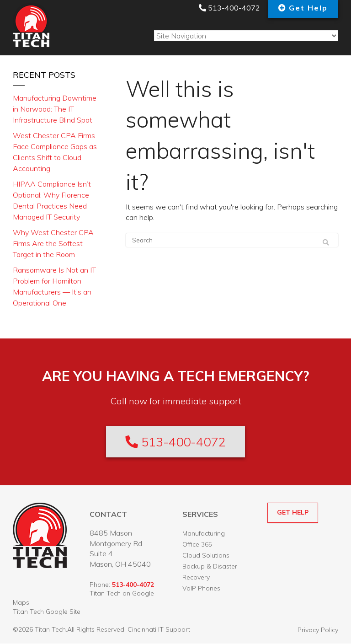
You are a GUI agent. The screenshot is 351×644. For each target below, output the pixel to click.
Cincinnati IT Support (159, 630)
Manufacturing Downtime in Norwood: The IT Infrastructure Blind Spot (55, 109)
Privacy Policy (318, 630)
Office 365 (197, 545)
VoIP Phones (201, 589)
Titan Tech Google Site (47, 612)
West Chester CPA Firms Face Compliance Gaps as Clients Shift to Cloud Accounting (55, 152)
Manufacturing (204, 534)
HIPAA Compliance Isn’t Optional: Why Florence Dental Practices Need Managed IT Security (52, 200)
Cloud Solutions (206, 556)
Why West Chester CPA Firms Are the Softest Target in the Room (53, 243)
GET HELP (293, 513)
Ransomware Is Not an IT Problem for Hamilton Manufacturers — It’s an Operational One (54, 286)
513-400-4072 (228, 8)
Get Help (308, 8)
